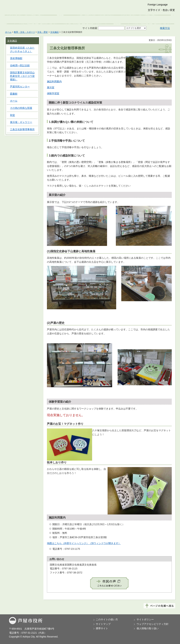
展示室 (51, 87)
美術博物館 (16, 58)
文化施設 (54, 32)
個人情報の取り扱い (148, 628)
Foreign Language (158, 5)
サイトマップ (103, 624)
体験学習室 (53, 93)
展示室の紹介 (57, 195)
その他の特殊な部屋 (21, 108)
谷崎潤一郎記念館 (20, 65)
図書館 (14, 94)
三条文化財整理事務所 (22, 129)
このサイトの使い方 (107, 619)
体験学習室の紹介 (60, 402)
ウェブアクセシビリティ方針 (153, 624)
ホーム (8, 32)
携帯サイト (102, 628)
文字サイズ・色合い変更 (161, 10)
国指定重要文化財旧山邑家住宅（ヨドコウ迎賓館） (22, 76)
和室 (12, 115)
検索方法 (165, 28)
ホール (14, 101)
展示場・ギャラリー (21, 122)
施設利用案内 (54, 81)
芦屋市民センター (20, 87)
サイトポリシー (145, 619)
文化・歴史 (43, 32)
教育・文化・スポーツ (24, 32)
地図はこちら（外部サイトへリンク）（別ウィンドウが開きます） (84, 543)
